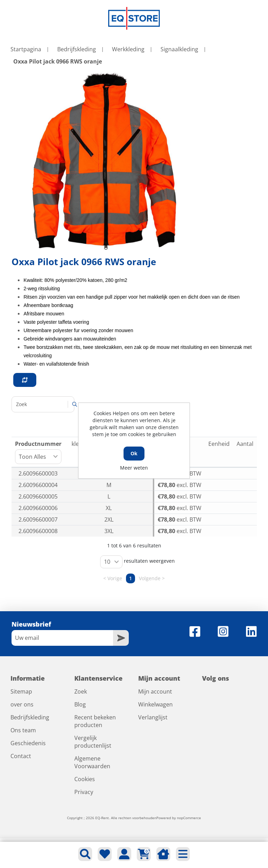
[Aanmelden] (62, 638)
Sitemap (21, 691)
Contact (21, 756)
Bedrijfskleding (30, 717)
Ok (134, 453)
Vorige (115, 578)
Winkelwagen (155, 704)
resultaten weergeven (137, 562)
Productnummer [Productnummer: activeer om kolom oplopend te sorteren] (38, 452)
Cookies (85, 779)
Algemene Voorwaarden (92, 762)
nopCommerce (189, 818)
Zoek (81, 691)
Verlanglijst (153, 717)
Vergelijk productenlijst (93, 742)
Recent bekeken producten (95, 721)
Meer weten (134, 468)
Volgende (150, 578)
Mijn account (155, 691)
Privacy (84, 792)
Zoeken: (43, 404)
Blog (80, 704)
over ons (22, 704)
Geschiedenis (28, 743)
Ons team (23, 730)
